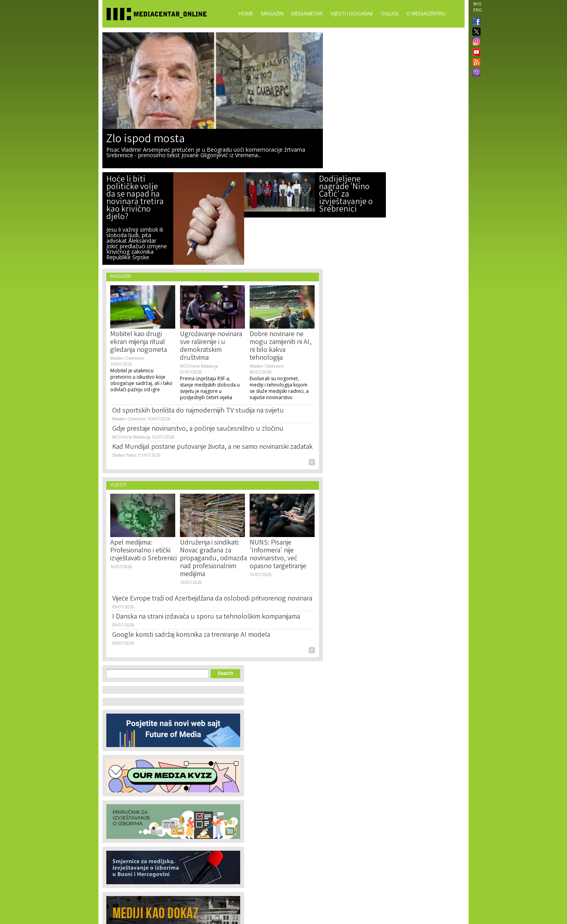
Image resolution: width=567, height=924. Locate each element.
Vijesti (118, 485)
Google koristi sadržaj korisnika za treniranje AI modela (191, 635)
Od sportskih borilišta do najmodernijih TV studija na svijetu (198, 411)
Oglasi (390, 13)
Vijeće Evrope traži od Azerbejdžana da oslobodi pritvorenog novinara (212, 599)
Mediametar (307, 13)
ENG (478, 10)
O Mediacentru (426, 13)
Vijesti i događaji (352, 13)
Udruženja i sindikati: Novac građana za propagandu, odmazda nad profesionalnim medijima (213, 559)
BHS (477, 4)
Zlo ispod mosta (145, 140)
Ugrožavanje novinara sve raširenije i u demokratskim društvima (211, 346)
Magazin (272, 13)
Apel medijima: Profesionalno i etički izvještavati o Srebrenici (144, 551)
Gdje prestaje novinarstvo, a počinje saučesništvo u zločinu (198, 429)
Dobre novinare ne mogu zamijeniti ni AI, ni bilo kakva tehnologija (281, 346)
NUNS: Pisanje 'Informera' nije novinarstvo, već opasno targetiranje (278, 555)
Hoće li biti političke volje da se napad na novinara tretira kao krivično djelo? (135, 199)
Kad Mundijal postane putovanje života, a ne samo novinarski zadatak (212, 447)
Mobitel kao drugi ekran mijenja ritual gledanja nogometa (139, 342)
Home (246, 13)
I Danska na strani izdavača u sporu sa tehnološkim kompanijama (206, 617)
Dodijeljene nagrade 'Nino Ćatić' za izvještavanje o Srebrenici (346, 195)
